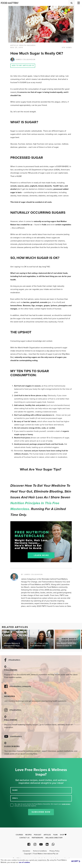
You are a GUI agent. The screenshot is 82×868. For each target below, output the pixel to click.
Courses (19, 835)
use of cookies (24, 862)
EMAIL (15, 798)
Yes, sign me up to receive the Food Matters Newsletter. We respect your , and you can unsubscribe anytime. (43, 805)
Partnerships (37, 838)
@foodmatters (14, 660)
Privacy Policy (54, 851)
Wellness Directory (54, 838)
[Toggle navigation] (78, 3)
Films (55, 835)
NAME (15, 790)
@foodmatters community (20, 686)
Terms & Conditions (40, 851)
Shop (63, 835)
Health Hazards (27, 45)
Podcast (38, 835)
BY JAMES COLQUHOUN (32, 574)
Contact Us (24, 838)
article (14, 45)
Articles (47, 835)
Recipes (28, 835)
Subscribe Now (41, 812)
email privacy (66, 804)
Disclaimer (26, 851)
